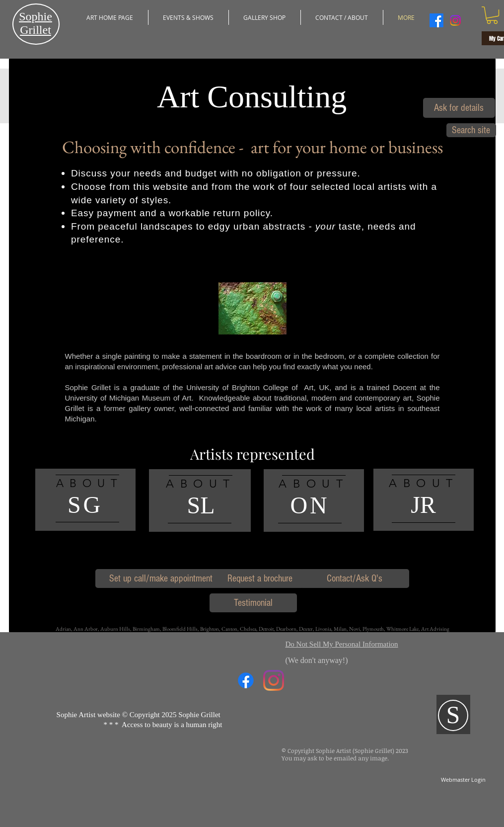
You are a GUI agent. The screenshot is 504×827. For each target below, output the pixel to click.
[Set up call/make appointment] (161, 579)
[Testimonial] (253, 603)
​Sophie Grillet (36, 23)
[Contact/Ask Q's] (355, 579)
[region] (85, 500)
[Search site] (471, 130)
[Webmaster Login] (464, 780)
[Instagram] (455, 20)
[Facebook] (436, 20)
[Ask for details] (459, 108)
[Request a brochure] (260, 579)
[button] (188, 17)
